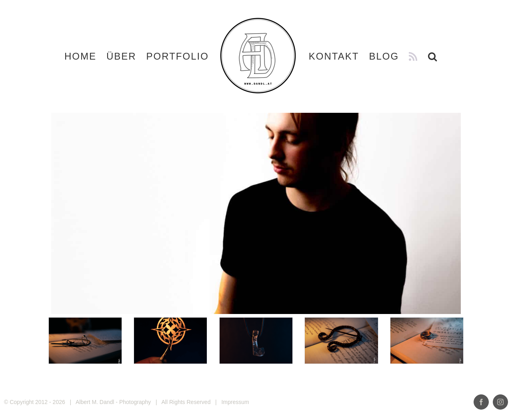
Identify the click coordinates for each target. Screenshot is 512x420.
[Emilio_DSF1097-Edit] (85, 341)
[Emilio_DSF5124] (170, 341)
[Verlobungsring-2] (427, 341)
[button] (433, 56)
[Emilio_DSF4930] (256, 341)
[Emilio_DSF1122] (341, 341)
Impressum (235, 402)
